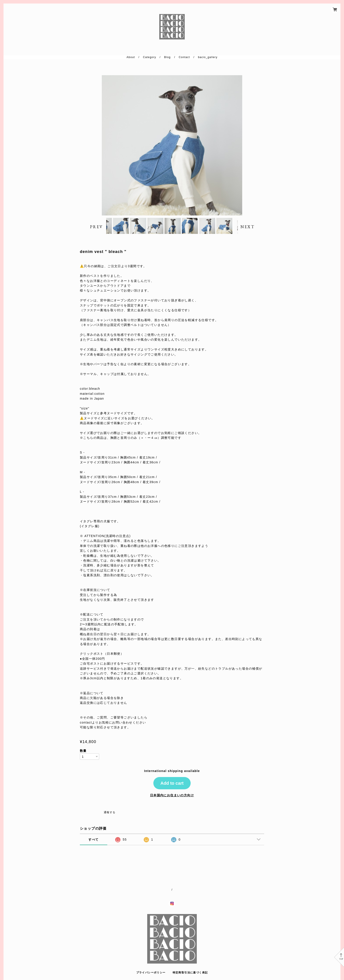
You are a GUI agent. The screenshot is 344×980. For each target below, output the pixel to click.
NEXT (247, 231)
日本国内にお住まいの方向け (172, 804)
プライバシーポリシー (151, 973)
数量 (83, 760)
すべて (93, 848)
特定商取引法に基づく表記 (190, 973)
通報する (110, 821)
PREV (97, 231)
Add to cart (172, 792)
